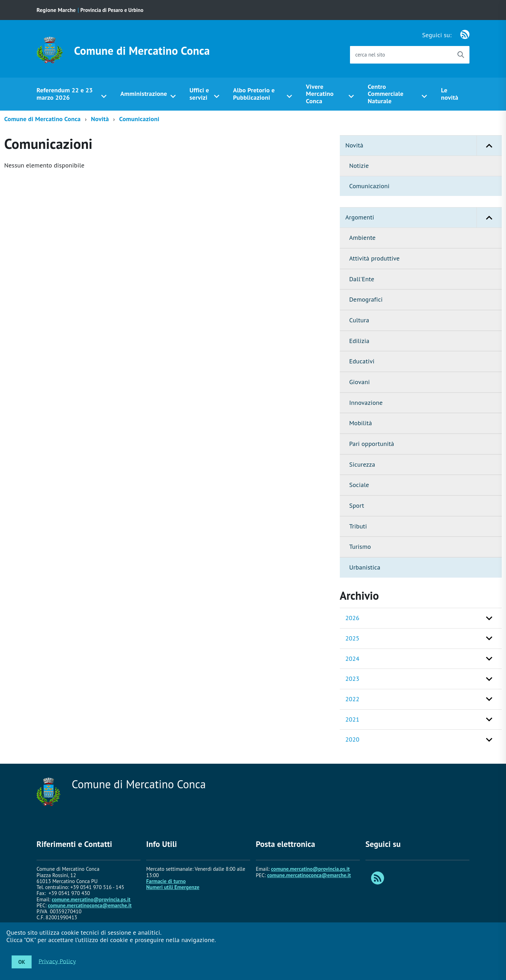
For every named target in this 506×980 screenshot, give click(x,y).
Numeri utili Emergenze (173, 887)
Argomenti (424, 218)
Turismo (360, 547)
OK (22, 962)
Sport (357, 505)
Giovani (360, 382)
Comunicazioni (139, 119)
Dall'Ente (362, 279)
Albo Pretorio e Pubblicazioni (254, 94)
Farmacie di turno (166, 881)
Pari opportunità (372, 444)
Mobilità (361, 423)
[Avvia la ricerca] (461, 55)
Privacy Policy (57, 961)
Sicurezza (362, 464)
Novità (100, 119)
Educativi (362, 361)
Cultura (359, 320)
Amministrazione (144, 94)
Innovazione (366, 403)
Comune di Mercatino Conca (142, 51)
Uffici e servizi (199, 94)
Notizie (359, 166)
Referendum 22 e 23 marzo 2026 (65, 94)
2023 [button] (352, 679)
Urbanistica (365, 567)
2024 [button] (352, 659)
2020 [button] (352, 739)
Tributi (358, 526)
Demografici (366, 299)
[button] (489, 146)
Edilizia (359, 341)
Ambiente (362, 238)
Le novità (450, 94)
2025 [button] (352, 638)
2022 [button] (352, 699)
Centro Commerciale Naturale (386, 94)
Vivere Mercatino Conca (320, 94)
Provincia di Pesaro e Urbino (112, 10)
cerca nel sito (370, 55)
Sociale (359, 485)
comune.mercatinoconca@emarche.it (90, 905)
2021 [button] (352, 719)
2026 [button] (352, 618)
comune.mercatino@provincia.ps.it (91, 899)
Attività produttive (375, 258)
